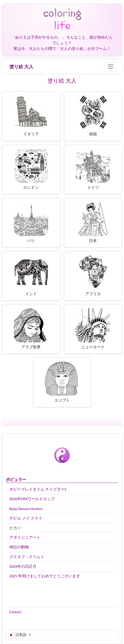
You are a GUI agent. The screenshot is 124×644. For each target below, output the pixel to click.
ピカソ (15, 528)
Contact (15, 612)
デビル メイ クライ (26, 518)
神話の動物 (19, 547)
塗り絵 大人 (21, 67)
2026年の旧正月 (23, 566)
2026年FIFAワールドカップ (32, 499)
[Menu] (111, 67)
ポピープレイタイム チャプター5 (38, 489)
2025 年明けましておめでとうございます (45, 576)
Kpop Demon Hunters (26, 509)
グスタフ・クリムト (27, 557)
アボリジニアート (25, 538)
